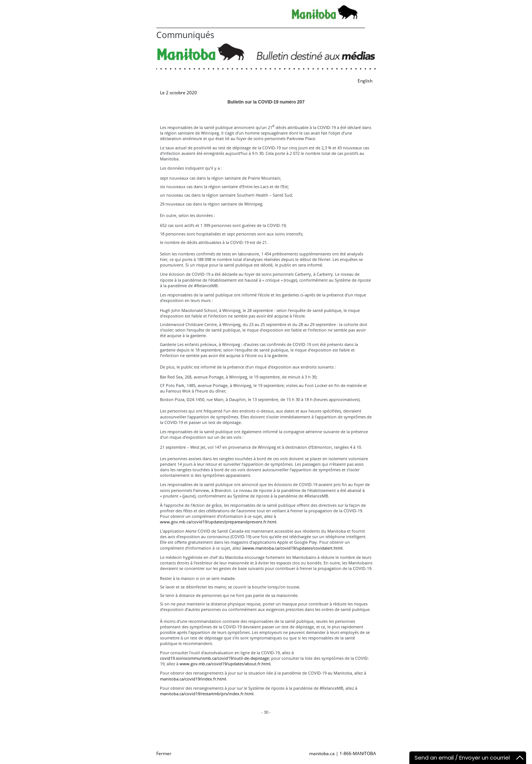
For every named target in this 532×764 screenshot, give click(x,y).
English (365, 81)
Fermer (164, 753)
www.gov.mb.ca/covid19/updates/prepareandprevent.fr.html (218, 522)
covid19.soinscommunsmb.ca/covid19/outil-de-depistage (214, 658)
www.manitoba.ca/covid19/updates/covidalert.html (293, 548)
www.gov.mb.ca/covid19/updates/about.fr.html (225, 664)
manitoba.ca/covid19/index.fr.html (193, 679)
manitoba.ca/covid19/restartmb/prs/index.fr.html (207, 694)
